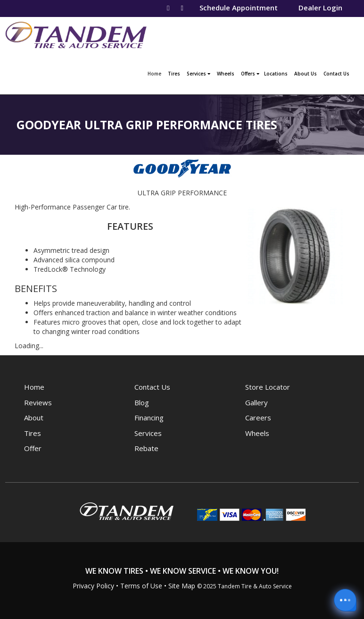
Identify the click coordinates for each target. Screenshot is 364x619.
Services (199, 74)
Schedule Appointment (239, 8)
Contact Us (336, 74)
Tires (174, 74)
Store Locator (268, 387)
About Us (306, 74)
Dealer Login (320, 8)
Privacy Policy (93, 586)
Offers (250, 74)
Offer (33, 448)
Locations (276, 74)
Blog (142, 402)
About (34, 418)
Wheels (226, 74)
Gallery (256, 402)
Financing (149, 418)
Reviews (38, 402)
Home (156, 73)
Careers (258, 418)
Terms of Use (141, 586)
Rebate (146, 448)
